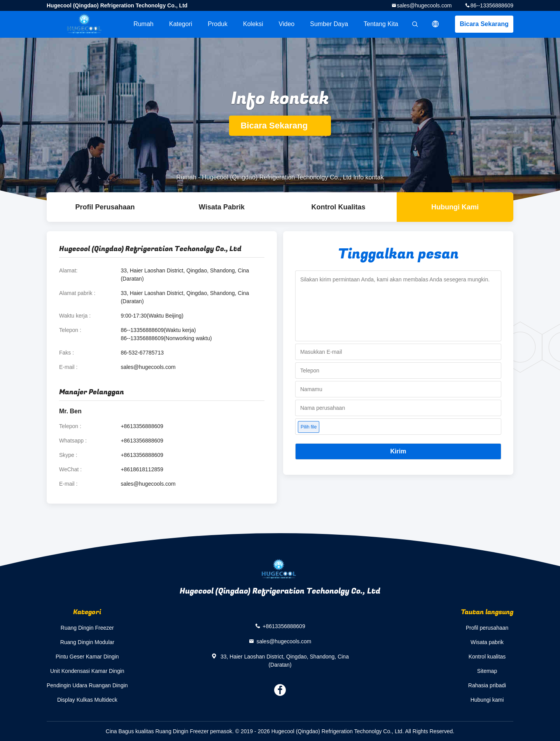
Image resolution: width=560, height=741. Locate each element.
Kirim (398, 451)
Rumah (143, 24)
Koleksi (253, 24)
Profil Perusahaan (105, 207)
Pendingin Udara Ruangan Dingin (87, 685)
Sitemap (487, 671)
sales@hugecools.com (424, 5)
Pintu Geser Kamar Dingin (87, 657)
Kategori (181, 24)
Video (287, 24)
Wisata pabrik (222, 207)
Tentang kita (381, 24)
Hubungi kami (455, 207)
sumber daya (329, 24)
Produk (218, 24)
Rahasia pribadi (487, 685)
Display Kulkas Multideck (87, 700)
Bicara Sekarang (484, 24)
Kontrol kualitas (338, 207)
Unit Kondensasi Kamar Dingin (87, 671)
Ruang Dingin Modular (87, 642)
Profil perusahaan (487, 628)
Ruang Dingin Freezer (87, 628)
